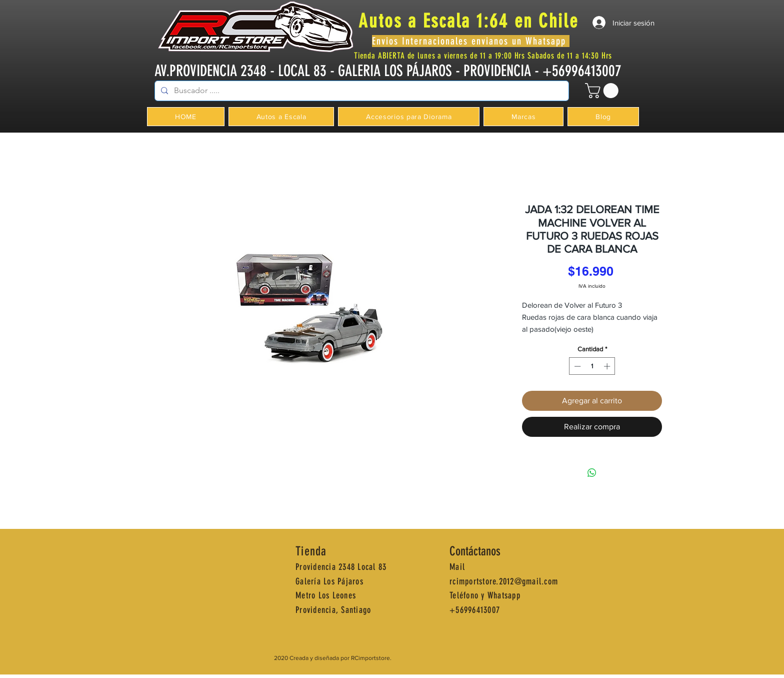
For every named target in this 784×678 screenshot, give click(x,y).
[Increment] (608, 366)
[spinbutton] (592, 366)
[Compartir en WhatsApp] (592, 473)
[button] (603, 91)
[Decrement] (576, 366)
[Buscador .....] (361, 91)
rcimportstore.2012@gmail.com (504, 581)
